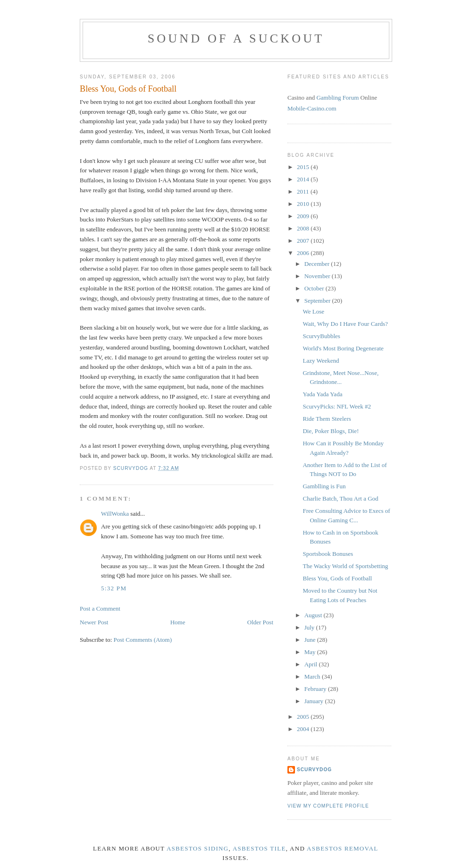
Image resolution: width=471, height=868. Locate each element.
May (311, 652)
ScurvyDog (314, 770)
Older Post (260, 622)
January (315, 701)
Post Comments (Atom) (143, 640)
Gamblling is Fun (324, 486)
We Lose (313, 311)
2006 (304, 253)
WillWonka (115, 514)
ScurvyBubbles (321, 336)
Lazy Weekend (321, 361)
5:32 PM (114, 588)
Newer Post (94, 622)
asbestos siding (198, 848)
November (318, 276)
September (318, 301)
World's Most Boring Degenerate (343, 348)
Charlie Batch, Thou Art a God (340, 498)
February (316, 689)
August (314, 615)
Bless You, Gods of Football (337, 578)
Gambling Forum (337, 98)
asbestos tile (259, 848)
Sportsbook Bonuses (328, 554)
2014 (304, 179)
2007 (304, 241)
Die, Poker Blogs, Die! (331, 431)
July (310, 627)
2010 (304, 204)
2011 (304, 191)
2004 (304, 729)
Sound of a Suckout (236, 38)
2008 (304, 228)
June (311, 640)
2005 (304, 717)
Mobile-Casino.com (312, 108)
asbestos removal (342, 848)
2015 (304, 167)
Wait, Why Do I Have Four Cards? (345, 324)
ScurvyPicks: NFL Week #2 (336, 406)
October (315, 288)
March (313, 677)
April (312, 664)
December (318, 264)
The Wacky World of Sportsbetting (345, 566)
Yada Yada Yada (322, 394)
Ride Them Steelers (327, 419)
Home (178, 622)
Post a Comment (100, 608)
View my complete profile (328, 806)
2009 (304, 216)
